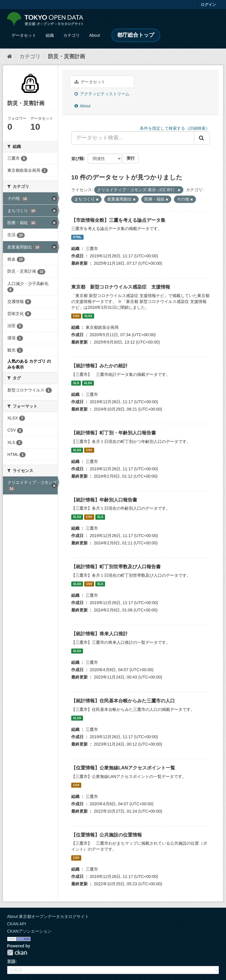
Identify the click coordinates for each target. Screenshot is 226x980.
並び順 (77, 159)
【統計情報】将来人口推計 (99, 634)
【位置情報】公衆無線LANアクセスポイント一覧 (123, 768)
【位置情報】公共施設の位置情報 (107, 835)
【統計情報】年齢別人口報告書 (104, 500)
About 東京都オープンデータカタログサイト (48, 916)
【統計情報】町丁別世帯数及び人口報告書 (116, 567)
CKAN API (17, 924)
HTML (77, 237)
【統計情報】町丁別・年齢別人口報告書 (114, 433)
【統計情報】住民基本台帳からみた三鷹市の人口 (123, 701)
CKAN (17, 952)
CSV (76, 316)
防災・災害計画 (67, 56)
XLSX (88, 316)
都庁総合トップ (136, 35)
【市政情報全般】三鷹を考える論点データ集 (118, 220)
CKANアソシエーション (29, 931)
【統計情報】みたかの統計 (99, 366)
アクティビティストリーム (102, 94)
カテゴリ (72, 35)
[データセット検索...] (133, 138)
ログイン (208, 5)
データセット (24, 35)
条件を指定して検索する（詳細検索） (175, 128)
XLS (76, 383)
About (95, 35)
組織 (50, 35)
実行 (131, 158)
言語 (11, 961)
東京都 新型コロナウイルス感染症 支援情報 (121, 287)
